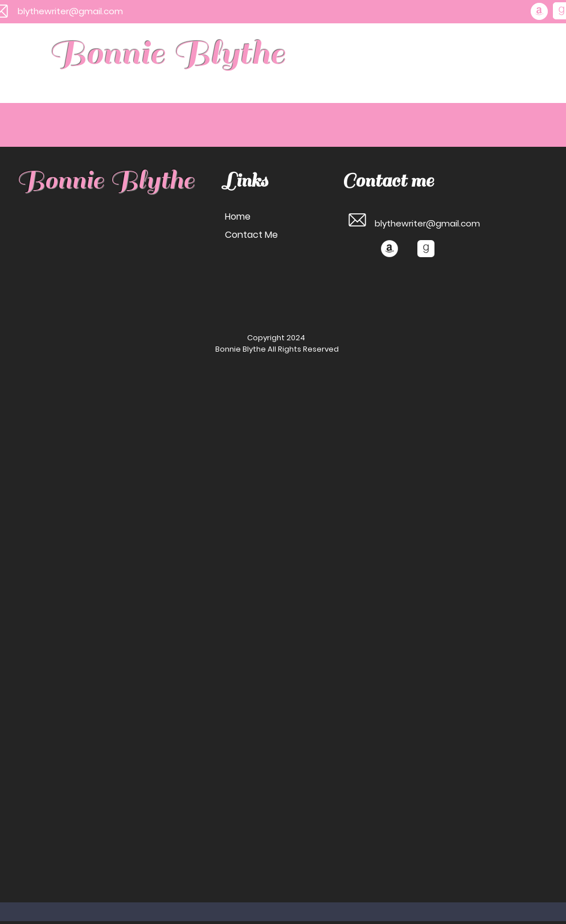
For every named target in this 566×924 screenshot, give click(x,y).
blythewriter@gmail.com (70, 11)
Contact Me (251, 235)
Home (238, 216)
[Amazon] (539, 11)
